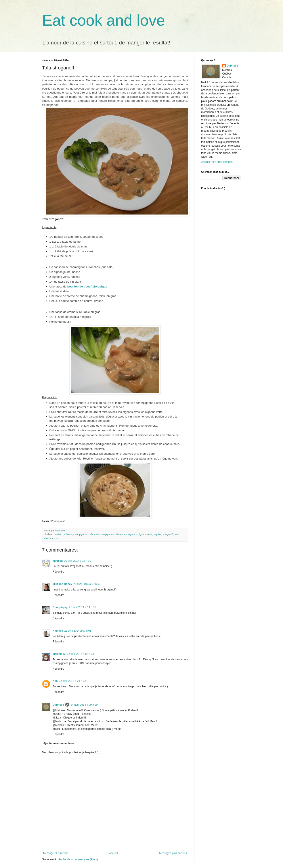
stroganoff (168, 534)
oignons (132, 534)
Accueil (114, 853)
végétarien (49, 538)
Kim (55, 681)
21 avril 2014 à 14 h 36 (82, 607)
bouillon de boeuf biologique (87, 286)
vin (58, 538)
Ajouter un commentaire (59, 743)
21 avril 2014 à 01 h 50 (87, 584)
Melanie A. (59, 654)
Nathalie (58, 631)
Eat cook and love (103, 20)
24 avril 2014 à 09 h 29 (84, 705)
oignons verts (145, 534)
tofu (177, 534)
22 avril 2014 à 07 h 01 (78, 631)
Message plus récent (55, 853)
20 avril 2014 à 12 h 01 (77, 561)
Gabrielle (58, 705)
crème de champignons (101, 534)
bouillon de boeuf (63, 534)
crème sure (121, 534)
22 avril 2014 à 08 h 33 (80, 654)
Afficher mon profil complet (217, 162)
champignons (80, 534)
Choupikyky (60, 607)
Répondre (58, 572)
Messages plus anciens (173, 853)
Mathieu (58, 561)
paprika (157, 534)
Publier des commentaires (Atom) (78, 859)
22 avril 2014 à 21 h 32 (73, 681)
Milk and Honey (62, 584)
